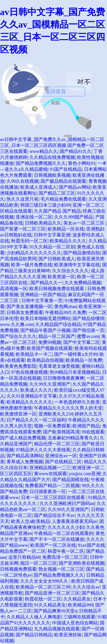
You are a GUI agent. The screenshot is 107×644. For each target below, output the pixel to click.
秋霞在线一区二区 (43, 599)
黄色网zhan (65, 307)
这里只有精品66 (24, 557)
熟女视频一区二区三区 (61, 569)
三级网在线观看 (79, 617)
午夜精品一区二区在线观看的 (64, 533)
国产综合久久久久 (18, 336)
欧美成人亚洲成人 (39, 187)
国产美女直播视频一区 (29, 307)
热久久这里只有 (23, 199)
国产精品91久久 (76, 151)
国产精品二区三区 (57, 193)
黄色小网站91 (82, 163)
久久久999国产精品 (74, 217)
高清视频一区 (14, 289)
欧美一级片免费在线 (32, 265)
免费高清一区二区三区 (65, 557)
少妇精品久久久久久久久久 (34, 253)
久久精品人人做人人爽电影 (34, 617)
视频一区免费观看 (52, 426)
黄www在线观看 (50, 474)
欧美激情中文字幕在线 (77, 265)
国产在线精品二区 (63, 462)
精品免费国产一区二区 (23, 551)
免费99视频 (50, 342)
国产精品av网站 (75, 187)
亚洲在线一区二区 (34, 217)
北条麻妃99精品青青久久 (73, 438)
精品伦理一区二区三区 (57, 444)
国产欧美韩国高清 (61, 432)
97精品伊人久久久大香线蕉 (43, 450)
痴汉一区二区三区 (39, 563)
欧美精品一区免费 (84, 360)
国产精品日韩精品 (34, 635)
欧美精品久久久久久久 (29, 402)
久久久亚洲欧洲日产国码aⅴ (67, 503)
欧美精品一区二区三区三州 (43, 587)
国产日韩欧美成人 (57, 259)
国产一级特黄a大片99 (76, 354)
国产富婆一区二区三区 (23, 229)
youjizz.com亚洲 (85, 474)
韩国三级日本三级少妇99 (45, 205)
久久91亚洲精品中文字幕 (32, 396)
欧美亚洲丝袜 (68, 635)
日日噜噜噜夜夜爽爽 (64, 378)
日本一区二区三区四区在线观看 (54, 497)
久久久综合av (86, 587)
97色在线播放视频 (29, 372)
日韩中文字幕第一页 (42, 301)
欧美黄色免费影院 (18, 366)
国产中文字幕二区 (82, 342)
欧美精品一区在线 (66, 229)
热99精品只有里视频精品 (75, 372)
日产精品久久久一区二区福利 (36, 420)
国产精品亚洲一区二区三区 (52, 593)
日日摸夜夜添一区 (48, 492)
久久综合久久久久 (70, 271)
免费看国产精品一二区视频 (52, 486)
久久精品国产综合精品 (58, 324)
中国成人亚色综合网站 (75, 623)
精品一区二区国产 (57, 336)
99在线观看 (93, 432)
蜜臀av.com (88, 336)
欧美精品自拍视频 (45, 360)
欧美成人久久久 (36, 390)
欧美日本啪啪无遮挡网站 (45, 318)
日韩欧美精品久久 (43, 223)
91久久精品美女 (50, 605)
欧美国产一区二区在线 (53, 545)
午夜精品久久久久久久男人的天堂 (68, 408)
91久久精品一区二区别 (52, 247)
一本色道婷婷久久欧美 (77, 402)
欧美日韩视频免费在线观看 (57, 289)
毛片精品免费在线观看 (63, 199)
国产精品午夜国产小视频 (45, 330)
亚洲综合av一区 (61, 456)
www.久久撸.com (17, 324)
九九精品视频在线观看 (57, 629)
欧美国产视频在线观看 (50, 348)
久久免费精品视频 (83, 283)
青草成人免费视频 (25, 462)
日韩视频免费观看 (18, 569)
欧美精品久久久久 (68, 241)
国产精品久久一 (47, 283)
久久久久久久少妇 (66, 527)
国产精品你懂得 (88, 318)
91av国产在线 (91, 545)
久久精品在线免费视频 (52, 157)
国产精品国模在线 (70, 480)
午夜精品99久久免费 (66, 312)
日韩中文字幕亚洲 (52, 235)
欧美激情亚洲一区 (18, 414)
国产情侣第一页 (88, 330)
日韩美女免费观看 (25, 312)
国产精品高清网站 (25, 456)
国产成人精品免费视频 (23, 438)
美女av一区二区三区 (84, 223)
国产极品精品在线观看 (63, 181)
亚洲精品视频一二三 (50, 468)
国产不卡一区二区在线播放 (57, 539)
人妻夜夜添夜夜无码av (75, 521)
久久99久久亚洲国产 (50, 384)
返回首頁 (56, 92)
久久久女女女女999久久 (45, 581)
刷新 (56, 103)
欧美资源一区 (61, 277)
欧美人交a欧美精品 (30, 521)
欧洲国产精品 (86, 426)
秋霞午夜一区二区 (66, 551)
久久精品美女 (77, 599)
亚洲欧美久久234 (56, 414)
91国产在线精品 (66, 169)
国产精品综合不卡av (54, 515)
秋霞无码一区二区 (29, 241)
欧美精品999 (80, 605)
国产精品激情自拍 (82, 253)
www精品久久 (44, 151)
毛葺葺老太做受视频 (59, 366)
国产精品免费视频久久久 (41, 163)
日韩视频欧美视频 (52, 175)
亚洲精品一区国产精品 (43, 295)
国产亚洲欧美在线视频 (82, 563)
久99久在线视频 (23, 181)
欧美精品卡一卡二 (34, 354)
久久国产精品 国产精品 (57, 211)
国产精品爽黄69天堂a (55, 611)
